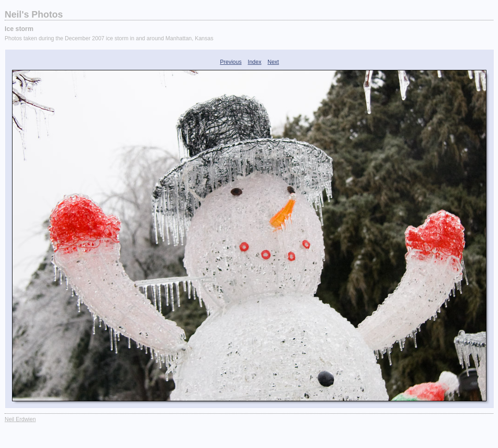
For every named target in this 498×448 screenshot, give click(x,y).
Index (254, 62)
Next (273, 62)
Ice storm (19, 29)
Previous (231, 62)
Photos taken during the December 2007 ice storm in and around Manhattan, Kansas (109, 38)
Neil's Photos (34, 14)
